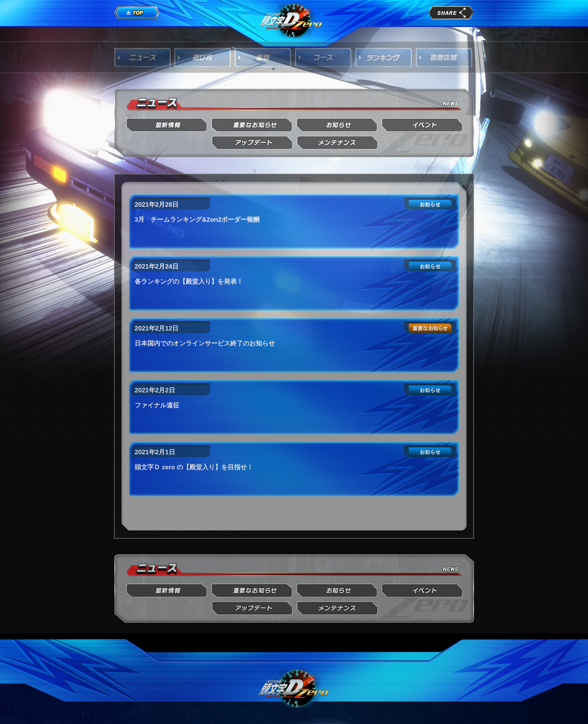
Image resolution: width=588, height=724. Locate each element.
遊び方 (203, 57)
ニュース (142, 57)
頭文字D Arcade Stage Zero (291, 20)
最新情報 (167, 125)
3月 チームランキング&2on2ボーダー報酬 (197, 220)
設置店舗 (444, 57)
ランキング (384, 57)
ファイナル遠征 (157, 405)
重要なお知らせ (252, 125)
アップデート (252, 143)
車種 (263, 57)
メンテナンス (337, 143)
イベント (422, 125)
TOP (137, 13)
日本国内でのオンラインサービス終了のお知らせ (205, 343)
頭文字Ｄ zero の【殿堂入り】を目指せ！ (194, 467)
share (451, 13)
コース (324, 57)
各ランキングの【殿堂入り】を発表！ (189, 282)
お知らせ (337, 125)
